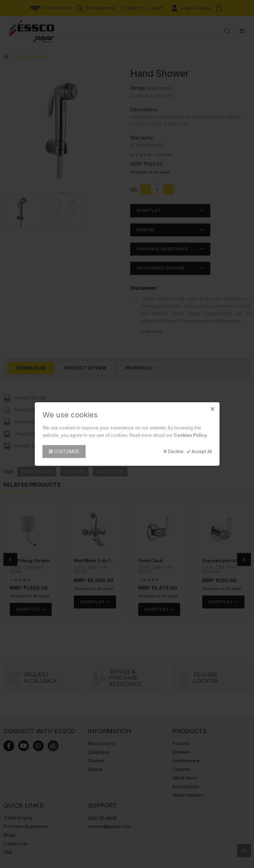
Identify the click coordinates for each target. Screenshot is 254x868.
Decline (173, 452)
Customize (64, 451)
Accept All (199, 452)
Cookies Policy (190, 435)
